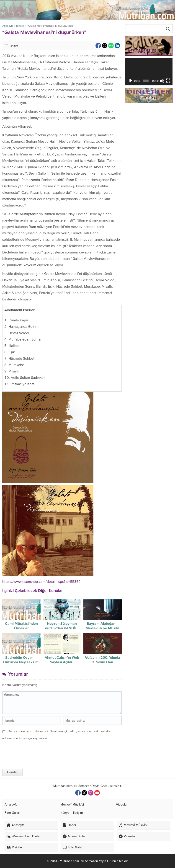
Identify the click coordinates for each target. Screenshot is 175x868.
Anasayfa (8, 26)
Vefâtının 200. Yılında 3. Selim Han (103, 660)
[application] (149, 72)
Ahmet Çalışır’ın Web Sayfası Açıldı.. (62, 660)
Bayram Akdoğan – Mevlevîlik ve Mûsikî (103, 626)
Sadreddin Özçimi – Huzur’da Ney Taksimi (21, 660)
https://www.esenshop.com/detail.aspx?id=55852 (41, 582)
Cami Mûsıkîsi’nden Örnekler (21, 626)
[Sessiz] (162, 81)
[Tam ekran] (168, 81)
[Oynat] (131, 81)
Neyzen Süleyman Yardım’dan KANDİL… (62, 626)
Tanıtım (20, 26)
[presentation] (33, 751)
